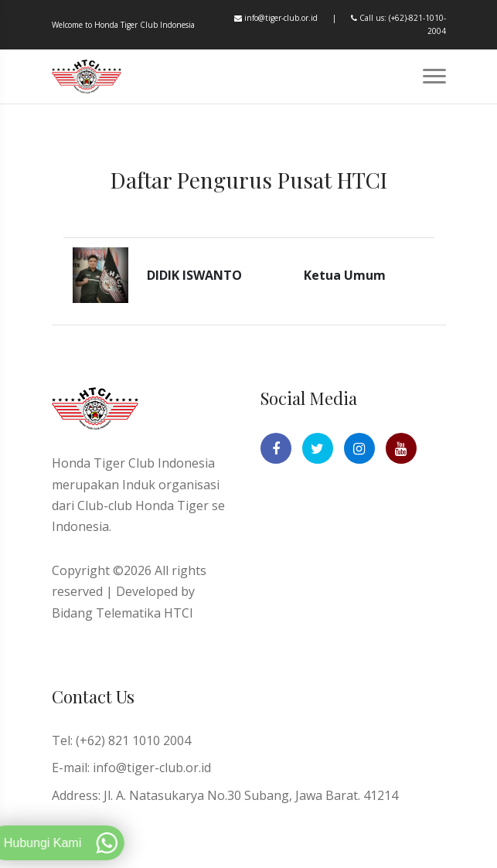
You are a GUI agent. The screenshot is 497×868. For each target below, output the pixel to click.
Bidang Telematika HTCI (123, 613)
